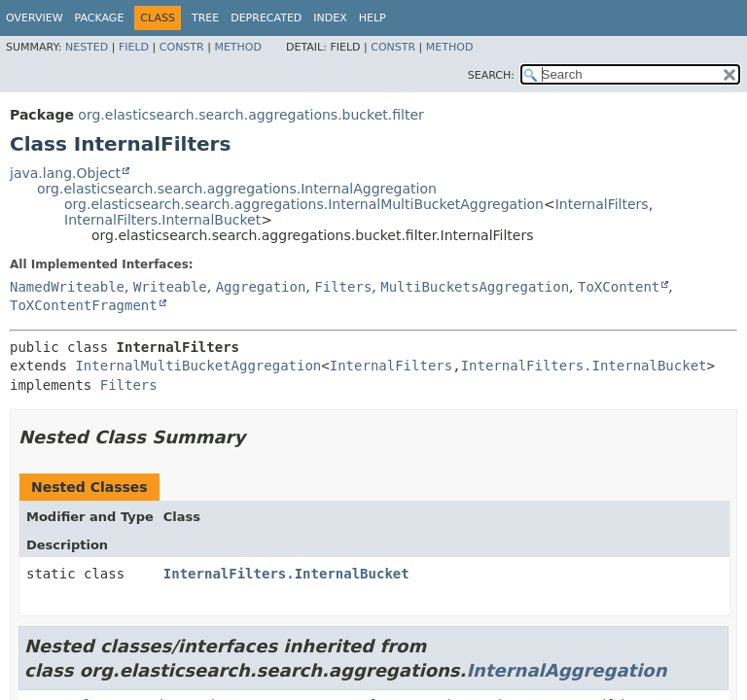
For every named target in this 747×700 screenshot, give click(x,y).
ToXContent (619, 287)
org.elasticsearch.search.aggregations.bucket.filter (250, 115)
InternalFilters (602, 204)
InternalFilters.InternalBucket (162, 220)
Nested (87, 47)
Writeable (170, 287)
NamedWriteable (67, 287)
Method (238, 47)
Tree (205, 18)
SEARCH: (491, 75)
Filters (343, 287)
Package (100, 18)
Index (330, 18)
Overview (35, 18)
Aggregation (261, 287)
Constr (182, 47)
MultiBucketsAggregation (475, 287)
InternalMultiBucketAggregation (198, 366)
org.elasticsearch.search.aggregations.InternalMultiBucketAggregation (304, 204)
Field (134, 47)
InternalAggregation (566, 670)
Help (373, 18)
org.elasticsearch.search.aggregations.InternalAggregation (237, 189)
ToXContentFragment (84, 305)
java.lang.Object (65, 173)
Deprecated (266, 18)
